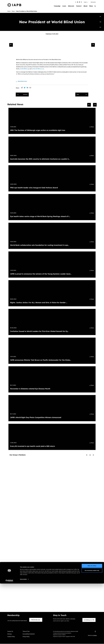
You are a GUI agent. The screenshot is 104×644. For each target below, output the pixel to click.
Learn (62, 6)
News (91, 6)
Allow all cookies (92, 626)
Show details (23, 640)
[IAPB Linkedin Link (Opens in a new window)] (80, 2)
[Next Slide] (93, 45)
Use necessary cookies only (92, 631)
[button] (86, 2)
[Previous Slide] (11, 45)
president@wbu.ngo (24, 69)
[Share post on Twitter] (25, 88)
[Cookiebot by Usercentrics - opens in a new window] (9, 641)
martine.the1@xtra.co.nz (38, 69)
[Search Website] (95, 6)
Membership (93, 2)
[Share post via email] (31, 88)
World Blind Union (22, 81)
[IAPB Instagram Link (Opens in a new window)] (81, 2)
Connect (78, 6)
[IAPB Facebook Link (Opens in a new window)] (78, 2)
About (85, 6)
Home (9, 11)
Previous (22, 95)
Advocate (69, 6)
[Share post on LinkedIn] (28, 88)
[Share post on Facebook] (23, 88)
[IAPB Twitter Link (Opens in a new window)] (76, 2)
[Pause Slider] (90, 455)
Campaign (55, 6)
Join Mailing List (89, 620)
